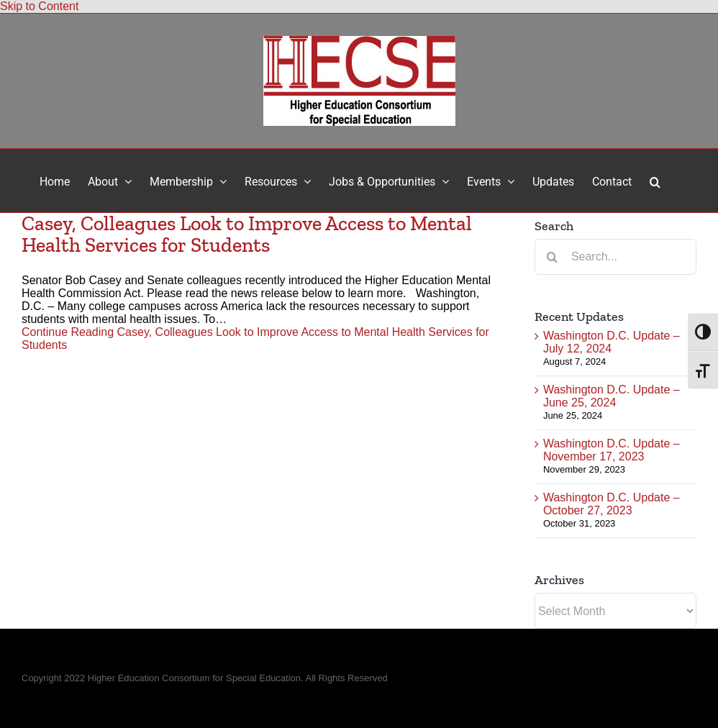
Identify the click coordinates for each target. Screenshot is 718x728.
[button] (655, 181)
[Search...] (615, 257)
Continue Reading (255, 338)
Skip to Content (39, 6)
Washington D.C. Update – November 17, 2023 (612, 450)
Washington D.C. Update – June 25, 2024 (612, 396)
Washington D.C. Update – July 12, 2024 (612, 342)
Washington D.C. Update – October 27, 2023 (612, 504)
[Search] (553, 257)
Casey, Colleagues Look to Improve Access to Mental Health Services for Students (247, 234)
